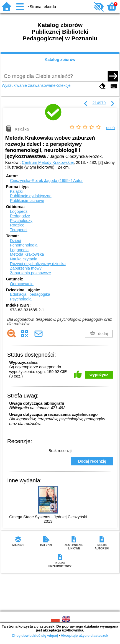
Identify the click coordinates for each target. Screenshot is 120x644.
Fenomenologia (24, 245)
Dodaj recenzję (92, 461)
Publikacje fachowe (27, 201)
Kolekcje (63, 85)
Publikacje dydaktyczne (31, 196)
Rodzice (17, 225)
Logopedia (19, 250)
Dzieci (15, 241)
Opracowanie (22, 284)
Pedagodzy (20, 216)
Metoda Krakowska (27, 254)
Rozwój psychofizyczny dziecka (38, 264)
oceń (110, 128)
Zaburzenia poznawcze (30, 273)
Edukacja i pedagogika (30, 294)
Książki (16, 191)
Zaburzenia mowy (26, 268)
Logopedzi (19, 211)
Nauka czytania (24, 259)
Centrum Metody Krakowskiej (48, 162)
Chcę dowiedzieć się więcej (35, 636)
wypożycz (99, 375)
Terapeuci (19, 230)
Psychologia (21, 299)
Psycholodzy (21, 221)
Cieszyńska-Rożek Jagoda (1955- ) (46, 181)
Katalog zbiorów (60, 60)
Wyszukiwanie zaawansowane (29, 85)
